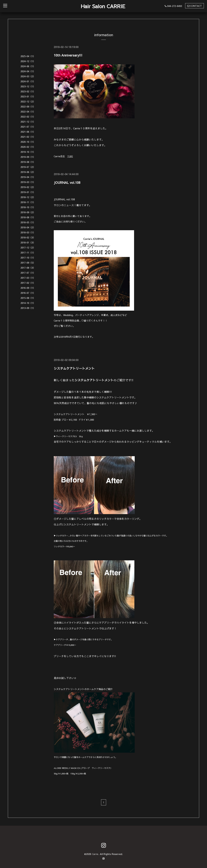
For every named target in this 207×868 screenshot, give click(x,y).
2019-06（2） (28, 172)
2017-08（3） (28, 268)
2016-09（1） (28, 288)
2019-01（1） (28, 192)
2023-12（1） (28, 86)
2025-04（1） (28, 56)
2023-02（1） (28, 91)
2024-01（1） (28, 81)
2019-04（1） (28, 177)
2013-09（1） (28, 308)
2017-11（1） (28, 252)
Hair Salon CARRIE (103, 6)
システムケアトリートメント (74, 368)
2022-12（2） (28, 101)
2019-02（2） (28, 187)
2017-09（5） (28, 263)
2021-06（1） (28, 132)
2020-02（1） (28, 147)
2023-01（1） (28, 96)
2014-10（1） (28, 303)
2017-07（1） (28, 273)
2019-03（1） (28, 182)
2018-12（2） (28, 197)
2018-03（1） (28, 232)
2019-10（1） (28, 152)
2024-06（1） (28, 66)
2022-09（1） (28, 106)
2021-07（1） (28, 127)
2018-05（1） (28, 222)
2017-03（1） (28, 278)
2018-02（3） (28, 237)
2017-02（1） (28, 283)
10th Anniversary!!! (68, 55)
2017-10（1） (28, 258)
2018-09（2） (28, 212)
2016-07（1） (28, 293)
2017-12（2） (28, 247)
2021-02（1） (28, 137)
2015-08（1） (28, 298)
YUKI (70, 156)
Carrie (95, 854)
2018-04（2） (28, 227)
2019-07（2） (28, 167)
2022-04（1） (28, 111)
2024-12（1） (28, 61)
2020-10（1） (28, 142)
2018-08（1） (28, 217)
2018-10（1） (28, 207)
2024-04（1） (28, 71)
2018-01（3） (28, 242)
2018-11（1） (28, 202)
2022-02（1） (28, 117)
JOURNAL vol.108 (67, 182)
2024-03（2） (28, 76)
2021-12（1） (28, 122)
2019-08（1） (28, 162)
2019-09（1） (28, 157)
